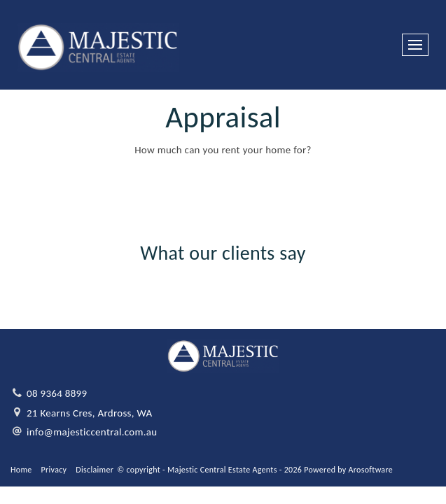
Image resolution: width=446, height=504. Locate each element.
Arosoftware (371, 470)
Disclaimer (95, 470)
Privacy (54, 470)
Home (21, 470)
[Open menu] (415, 45)
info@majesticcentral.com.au (92, 432)
